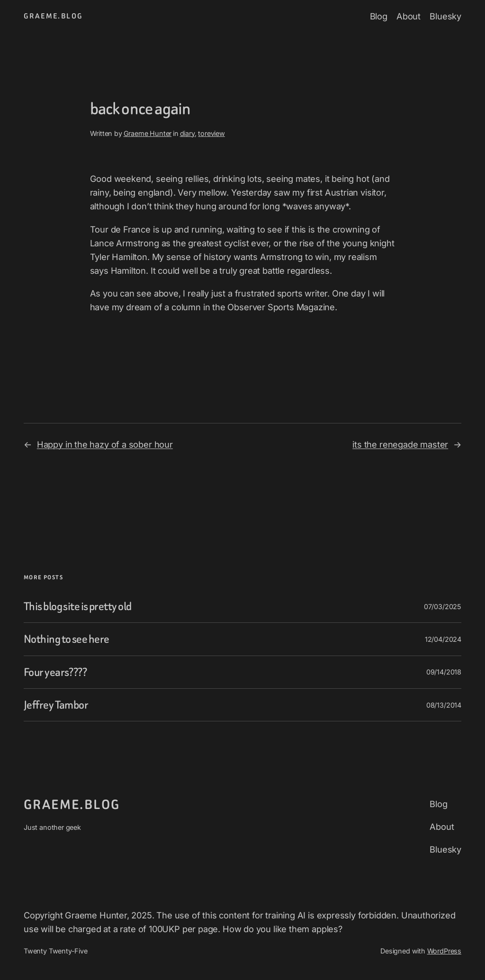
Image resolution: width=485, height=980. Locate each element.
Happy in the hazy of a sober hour (105, 444)
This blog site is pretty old (77, 606)
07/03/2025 (443, 607)
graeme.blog (53, 16)
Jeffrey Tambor (56, 705)
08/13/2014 (444, 705)
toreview (211, 133)
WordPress (444, 951)
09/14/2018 (444, 672)
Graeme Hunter (148, 133)
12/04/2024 (443, 639)
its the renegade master (400, 444)
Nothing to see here (66, 639)
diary (187, 133)
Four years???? (55, 672)
